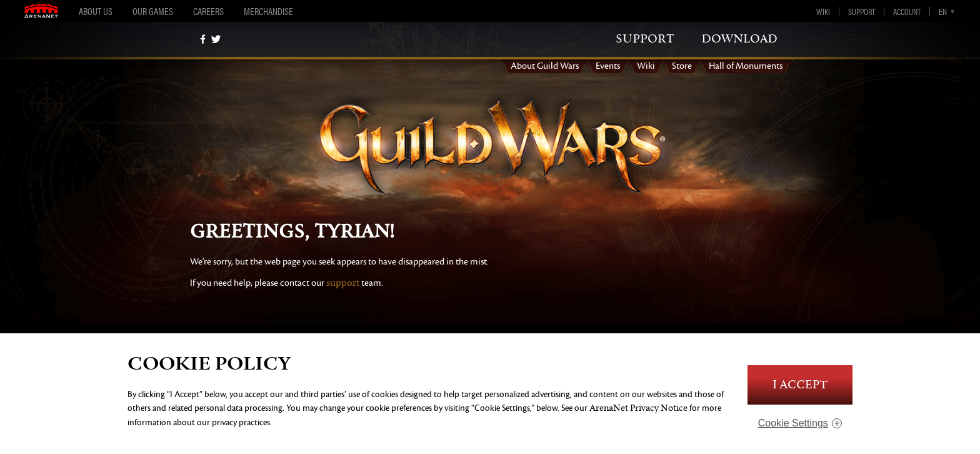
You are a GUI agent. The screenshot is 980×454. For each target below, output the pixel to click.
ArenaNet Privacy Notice (638, 408)
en (943, 11)
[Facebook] (203, 39)
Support (862, 11)
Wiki (823, 11)
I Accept (800, 385)
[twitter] (216, 39)
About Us (96, 11)
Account (907, 11)
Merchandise (268, 11)
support (645, 39)
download (739, 39)
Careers (208, 11)
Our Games (153, 11)
